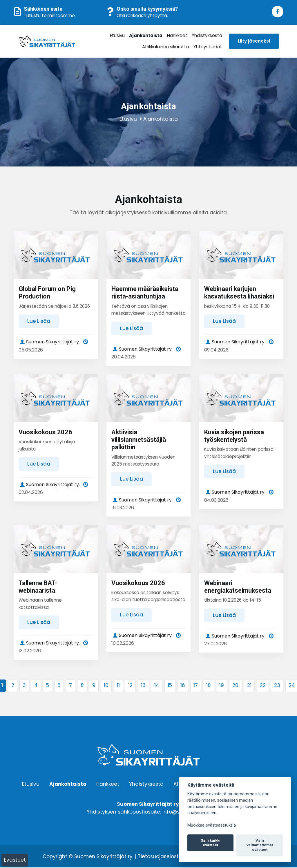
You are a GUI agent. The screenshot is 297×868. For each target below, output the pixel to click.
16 (183, 686)
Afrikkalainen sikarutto (165, 47)
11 (118, 686)
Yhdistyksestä (207, 35)
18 (209, 686)
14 (157, 686)
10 (106, 686)
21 (249, 686)
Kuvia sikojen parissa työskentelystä (234, 436)
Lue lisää (39, 321)
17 (196, 686)
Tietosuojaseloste (160, 857)
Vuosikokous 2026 (46, 432)
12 (130, 686)
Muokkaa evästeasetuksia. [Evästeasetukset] (212, 825)
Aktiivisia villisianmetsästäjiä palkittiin (139, 440)
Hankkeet (177, 35)
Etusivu (117, 35)
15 (170, 686)
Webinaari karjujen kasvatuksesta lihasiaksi (240, 293)
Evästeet (15, 860)
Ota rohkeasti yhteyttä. (142, 15)
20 (235, 686)
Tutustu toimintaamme (49, 15)
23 (277, 686)
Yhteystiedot (207, 47)
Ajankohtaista (146, 35)
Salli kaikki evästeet (211, 843)
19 (222, 686)
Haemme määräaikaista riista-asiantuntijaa (146, 293)
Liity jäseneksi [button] (253, 41)
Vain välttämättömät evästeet (260, 845)
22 (263, 686)
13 (143, 686)
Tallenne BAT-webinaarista (38, 587)
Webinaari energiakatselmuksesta (239, 587)
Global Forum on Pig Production (47, 293)
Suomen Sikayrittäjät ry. (49, 342)
